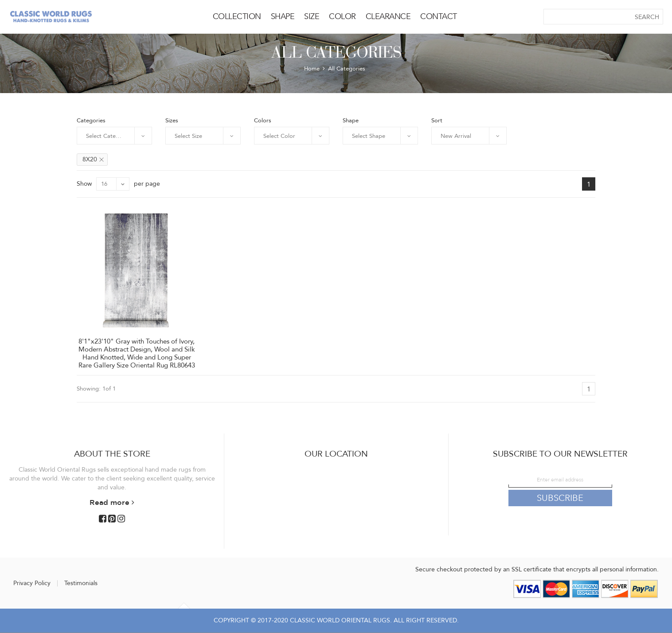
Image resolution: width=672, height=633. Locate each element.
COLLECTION (237, 17)
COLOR (342, 17)
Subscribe (560, 498)
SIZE (312, 17)
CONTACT (439, 17)
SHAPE (283, 17)
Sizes (172, 120)
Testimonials (81, 583)
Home (312, 69)
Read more (112, 502)
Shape (351, 120)
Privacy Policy (32, 583)
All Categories (347, 69)
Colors (263, 120)
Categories (91, 120)
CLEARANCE (388, 17)
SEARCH (647, 17)
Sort (437, 120)
